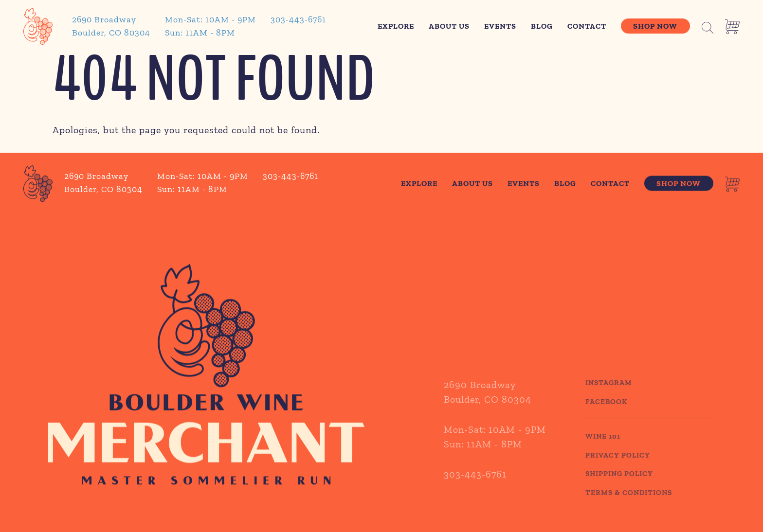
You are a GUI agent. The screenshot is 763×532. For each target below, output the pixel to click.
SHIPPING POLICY (619, 484)
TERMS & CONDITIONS (629, 502)
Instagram (609, 393)
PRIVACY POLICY (618, 465)
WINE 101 (603, 446)
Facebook (606, 411)
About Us (449, 26)
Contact (587, 26)
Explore (396, 26)
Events (500, 26)
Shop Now (655, 26)
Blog (542, 26)
